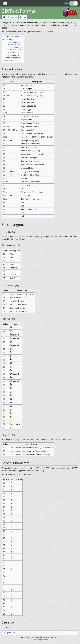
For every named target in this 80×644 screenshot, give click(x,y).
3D (4, 17)
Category (7, 632)
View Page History (41, 640)
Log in (65, 3)
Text (14, 632)
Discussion (12, 17)
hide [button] (17, 37)
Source (23, 17)
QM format (49, 32)
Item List (22, 236)
